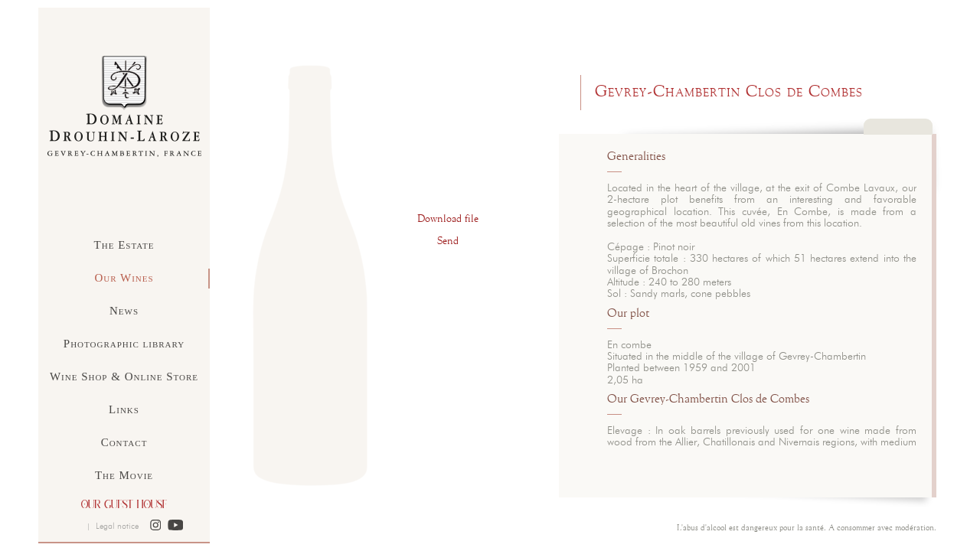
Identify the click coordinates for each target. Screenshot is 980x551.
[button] (156, 526)
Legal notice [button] (117, 526)
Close (898, 134)
